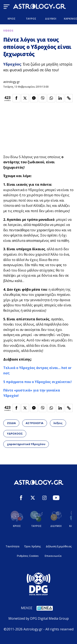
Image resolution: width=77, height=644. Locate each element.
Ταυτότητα (12, 546)
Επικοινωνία (53, 556)
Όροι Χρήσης (33, 546)
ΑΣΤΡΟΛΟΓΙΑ (34, 423)
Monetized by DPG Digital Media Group (39, 618)
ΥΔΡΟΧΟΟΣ (15, 434)
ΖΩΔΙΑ (11, 423)
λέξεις (58, 423)
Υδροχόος (12, 64)
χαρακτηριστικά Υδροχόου (26, 444)
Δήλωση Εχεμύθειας (59, 546)
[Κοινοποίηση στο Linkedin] (60, 98)
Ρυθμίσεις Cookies (28, 556)
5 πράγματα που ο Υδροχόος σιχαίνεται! (37, 382)
